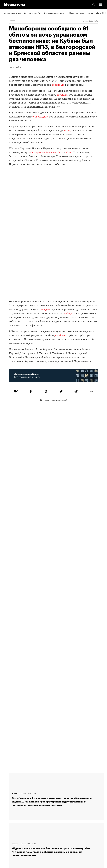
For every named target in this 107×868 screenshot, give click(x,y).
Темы (5, 800)
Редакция (7, 776)
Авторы (6, 792)
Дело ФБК (101, 13)
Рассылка (7, 816)
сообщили (58, 85)
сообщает (61, 336)
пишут (68, 131)
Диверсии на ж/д (32, 13)
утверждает (40, 117)
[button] (101, 5)
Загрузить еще (56, 682)
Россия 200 (8, 832)
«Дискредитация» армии (55, 13)
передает (45, 310)
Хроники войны (15, 67)
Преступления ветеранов (81, 13)
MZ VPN (6, 824)
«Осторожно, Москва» (43, 153)
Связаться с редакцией (54, 400)
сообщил (62, 95)
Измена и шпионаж (12, 13)
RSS (6, 808)
